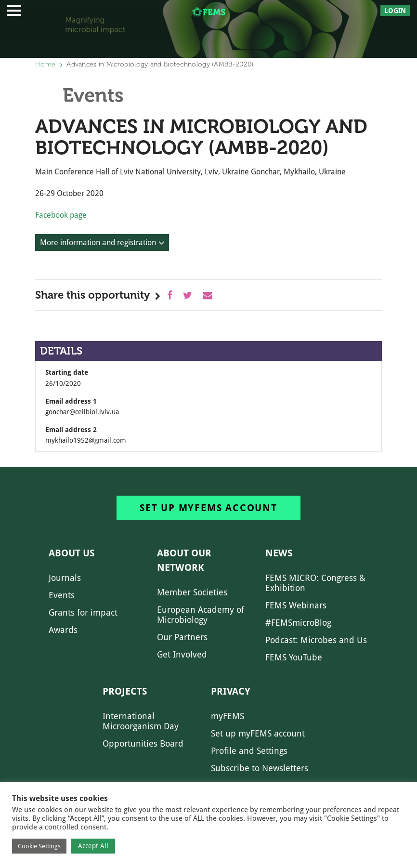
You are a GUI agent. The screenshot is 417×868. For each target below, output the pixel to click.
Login (395, 11)
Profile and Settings (249, 751)
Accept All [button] (93, 846)
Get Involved (182, 654)
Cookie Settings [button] (39, 846)
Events (62, 595)
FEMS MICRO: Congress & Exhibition (315, 583)
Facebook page (61, 215)
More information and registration (98, 243)
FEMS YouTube (294, 657)
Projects (125, 691)
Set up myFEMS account (208, 508)
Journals (65, 578)
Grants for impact (83, 612)
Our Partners (182, 637)
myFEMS (228, 716)
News (279, 553)
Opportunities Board (143, 743)
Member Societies (192, 592)
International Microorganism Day (141, 721)
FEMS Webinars (296, 605)
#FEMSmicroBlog (298, 623)
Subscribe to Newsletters (260, 768)
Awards (63, 630)
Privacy (231, 691)
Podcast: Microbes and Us (316, 640)
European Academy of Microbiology (201, 615)
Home (45, 64)
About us (72, 553)
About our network (184, 560)
